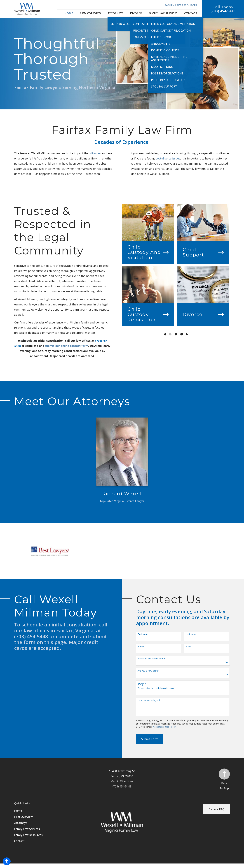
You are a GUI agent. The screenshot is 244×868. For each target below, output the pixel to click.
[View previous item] (165, 334)
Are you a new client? (148, 671)
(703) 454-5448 (223, 11)
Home (18, 811)
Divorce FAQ (217, 809)
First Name (143, 634)
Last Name (191, 634)
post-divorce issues (168, 158)
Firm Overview (23, 817)
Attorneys (21, 823)
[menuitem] (69, 13)
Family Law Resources (181, 5)
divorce (95, 153)
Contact (19, 841)
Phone (141, 647)
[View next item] (187, 334)
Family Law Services (27, 829)
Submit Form (150, 739)
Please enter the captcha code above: (157, 688)
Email (188, 647)
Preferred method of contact (152, 659)
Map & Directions (122, 781)
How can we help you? (149, 700)
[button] (7, 861)
